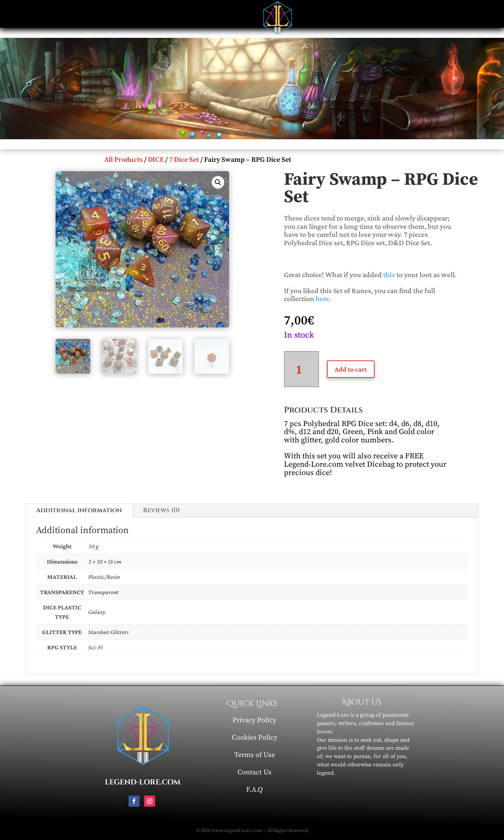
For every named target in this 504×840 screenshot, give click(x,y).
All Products (123, 160)
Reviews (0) (161, 510)
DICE (156, 160)
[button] (218, 182)
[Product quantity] (301, 369)
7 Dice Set (184, 160)
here (322, 298)
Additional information (79, 510)
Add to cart (351, 369)
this (389, 275)
